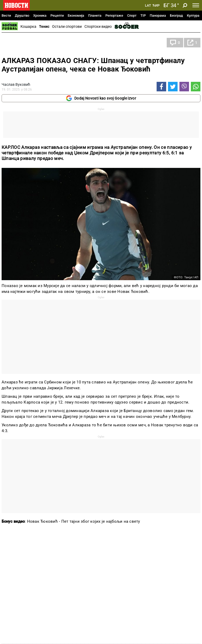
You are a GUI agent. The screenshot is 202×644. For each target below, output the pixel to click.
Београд (176, 15)
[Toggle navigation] (196, 5)
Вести (6, 15)
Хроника (40, 15)
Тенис (44, 26)
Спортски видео (98, 26)
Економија (76, 15)
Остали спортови (67, 26)
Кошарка (28, 26)
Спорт (132, 15)
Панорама (158, 15)
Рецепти (57, 15)
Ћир (156, 6)
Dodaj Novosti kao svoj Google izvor (101, 98)
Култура (193, 15)
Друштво (22, 15)
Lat (148, 6)
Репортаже (114, 15)
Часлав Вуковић (16, 84)
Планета (95, 15)
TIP (143, 15)
